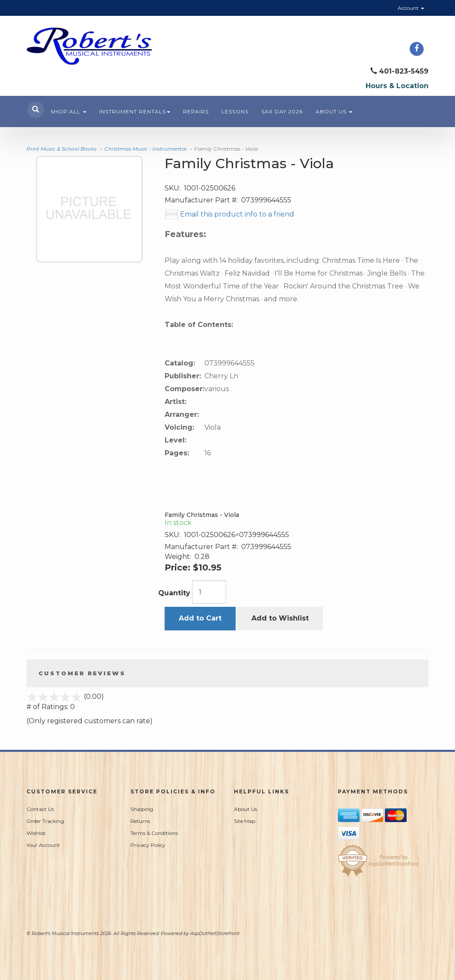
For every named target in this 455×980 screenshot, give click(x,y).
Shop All (68, 111)
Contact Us (40, 809)
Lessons (235, 111)
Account (411, 8)
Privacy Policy (148, 845)
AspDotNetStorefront (215, 933)
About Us (334, 111)
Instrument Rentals (135, 111)
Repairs (196, 111)
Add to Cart (200, 618)
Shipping (142, 809)
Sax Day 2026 (282, 111)
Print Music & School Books (62, 149)
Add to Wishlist (280, 618)
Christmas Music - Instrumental (145, 149)
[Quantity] (209, 592)
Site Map (245, 821)
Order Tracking (45, 821)
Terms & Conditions (154, 833)
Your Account (43, 845)
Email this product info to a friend (237, 214)
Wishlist (36, 833)
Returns (140, 821)
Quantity (174, 593)
